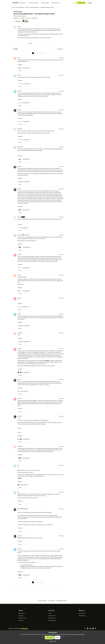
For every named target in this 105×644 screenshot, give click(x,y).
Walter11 (19, 509)
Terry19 (19, 189)
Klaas (19, 58)
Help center (22, 613)
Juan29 (19, 314)
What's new (82, 613)
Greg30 (19, 349)
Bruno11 (19, 166)
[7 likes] (24, 122)
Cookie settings (52, 601)
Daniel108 (20, 333)
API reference (52, 618)
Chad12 (19, 254)
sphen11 (19, 110)
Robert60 (20, 129)
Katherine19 (20, 147)
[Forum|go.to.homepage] (19, 3)
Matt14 (19, 27)
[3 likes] (24, 326)
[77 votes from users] (26, 21)
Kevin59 (19, 91)
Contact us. (25, 628)
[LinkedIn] (90, 628)
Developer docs (52, 616)
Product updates (52, 620)
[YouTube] (93, 628)
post (44, 420)
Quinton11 (20, 416)
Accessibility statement (62, 601)
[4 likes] (24, 182)
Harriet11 (20, 549)
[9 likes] (24, 103)
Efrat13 (19, 75)
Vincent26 (20, 235)
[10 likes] (24, 84)
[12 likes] (24, 68)
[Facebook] (88, 628)
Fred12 (19, 275)
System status (23, 618)
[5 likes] (24, 140)
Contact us (21, 620)
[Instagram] (96, 628)
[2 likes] (23, 307)
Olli (18, 465)
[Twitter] (85, 628)
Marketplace (82, 616)
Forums (50, 613)
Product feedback (20, 7)
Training (21, 616)
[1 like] (23, 228)
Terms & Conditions (42, 601)
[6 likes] (24, 159)
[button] (81, 3)
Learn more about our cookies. (77, 634)
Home (13, 7)
